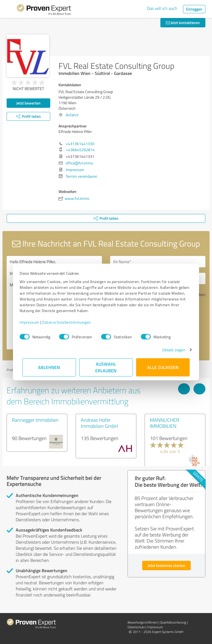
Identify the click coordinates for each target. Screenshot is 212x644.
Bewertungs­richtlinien (143, 622)
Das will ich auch (162, 8)
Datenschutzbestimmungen (69, 322)
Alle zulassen (163, 367)
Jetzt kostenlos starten (166, 565)
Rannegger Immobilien (35, 420)
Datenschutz (136, 627)
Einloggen (194, 9)
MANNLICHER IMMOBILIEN (165, 423)
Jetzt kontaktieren (183, 23)
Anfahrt (72, 115)
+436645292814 (80, 150)
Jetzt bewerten (28, 103)
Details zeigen (171, 350)
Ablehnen (49, 367)
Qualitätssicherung (173, 622)
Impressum (32, 322)
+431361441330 (80, 144)
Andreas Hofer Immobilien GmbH (99, 423)
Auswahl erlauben (106, 367)
